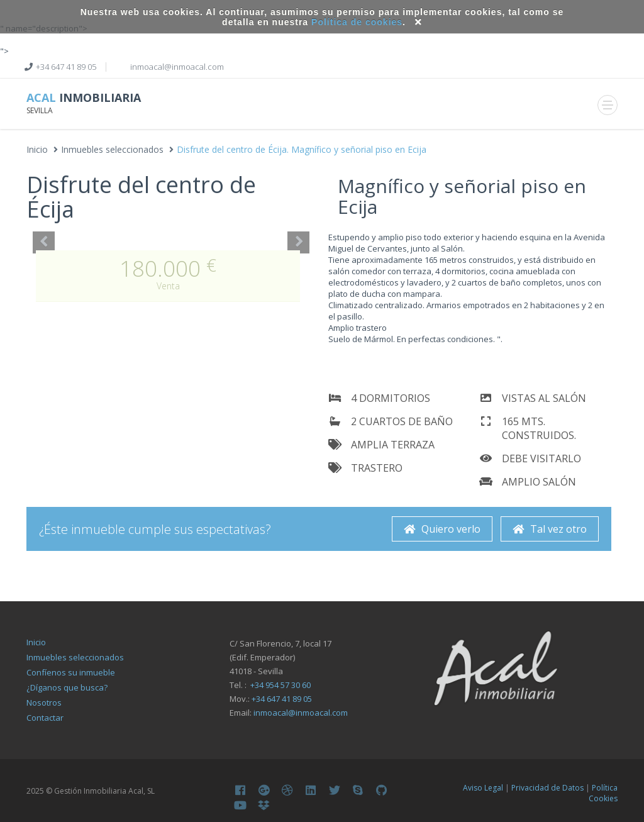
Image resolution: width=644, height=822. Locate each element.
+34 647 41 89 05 (66, 67)
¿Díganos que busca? (67, 687)
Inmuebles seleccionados (112, 149)
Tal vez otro (550, 529)
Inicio (37, 149)
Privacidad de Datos (547, 788)
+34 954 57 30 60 (280, 685)
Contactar (45, 718)
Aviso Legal (483, 788)
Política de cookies (357, 22)
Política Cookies (603, 793)
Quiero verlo (442, 529)
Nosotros (44, 703)
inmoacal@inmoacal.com (301, 713)
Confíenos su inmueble (71, 672)
